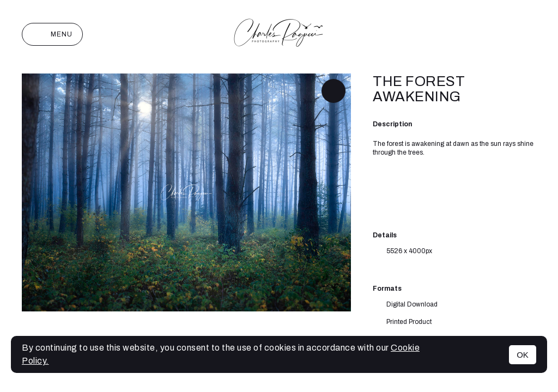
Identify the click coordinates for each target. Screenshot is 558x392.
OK (523, 355)
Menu (52, 34)
